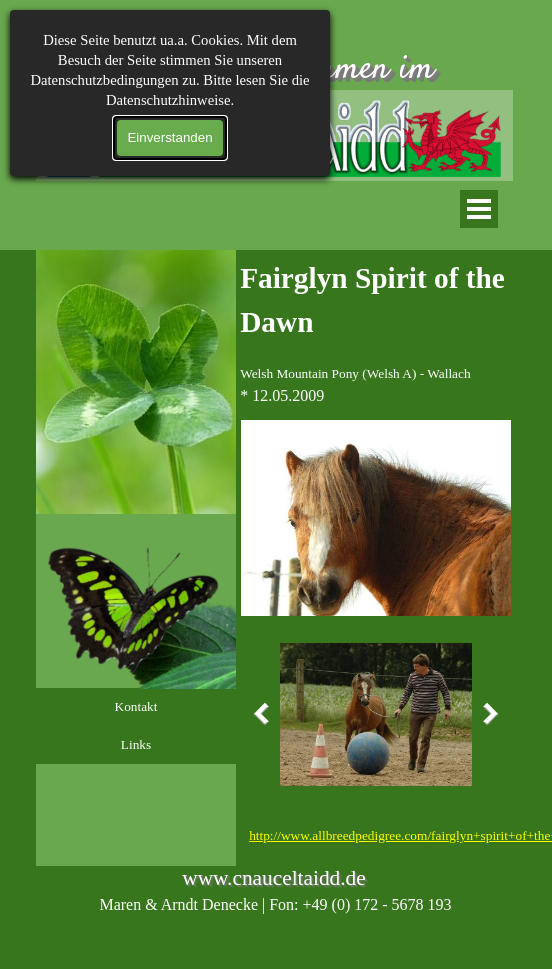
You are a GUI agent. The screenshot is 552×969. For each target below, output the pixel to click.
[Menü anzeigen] (479, 209)
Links (136, 744)
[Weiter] (486, 714)
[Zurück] (266, 714)
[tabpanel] (376, 332)
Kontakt (136, 706)
